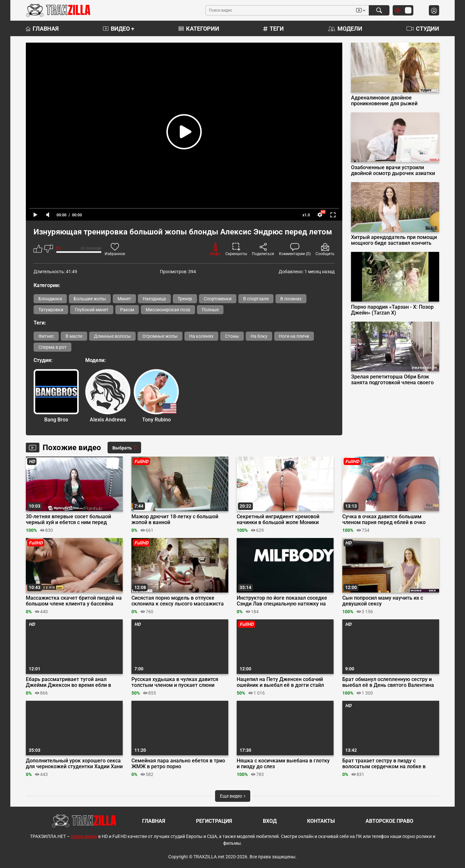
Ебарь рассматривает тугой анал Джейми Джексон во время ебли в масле (68, 682)
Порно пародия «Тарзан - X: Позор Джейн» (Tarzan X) (392, 310)
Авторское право (389, 821)
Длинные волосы (112, 336)
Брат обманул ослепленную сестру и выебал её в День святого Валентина (388, 682)
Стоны (232, 336)
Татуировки (51, 310)
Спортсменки (218, 299)
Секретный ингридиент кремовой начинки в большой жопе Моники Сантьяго (278, 520)
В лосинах (291, 299)
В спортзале (256, 299)
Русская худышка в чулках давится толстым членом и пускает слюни (175, 682)
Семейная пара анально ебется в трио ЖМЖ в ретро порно (178, 764)
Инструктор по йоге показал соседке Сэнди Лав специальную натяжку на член (282, 601)
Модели (345, 29)
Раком (127, 310)
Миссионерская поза (168, 310)
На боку (259, 336)
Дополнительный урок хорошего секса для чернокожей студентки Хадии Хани (74, 764)
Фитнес (46, 336)
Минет (124, 299)
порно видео (84, 836)
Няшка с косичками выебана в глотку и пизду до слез (283, 764)
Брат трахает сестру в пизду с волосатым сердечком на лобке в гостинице (384, 764)
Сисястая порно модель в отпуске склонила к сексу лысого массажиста (178, 601)
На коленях (201, 336)
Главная (42, 29)
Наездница (154, 299)
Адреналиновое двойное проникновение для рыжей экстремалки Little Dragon (384, 101)
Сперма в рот (52, 347)
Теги (274, 29)
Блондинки (50, 299)
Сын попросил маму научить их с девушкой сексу (383, 601)
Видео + (119, 29)
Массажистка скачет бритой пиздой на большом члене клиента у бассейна (74, 601)
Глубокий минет (92, 310)
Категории (199, 29)
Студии (423, 29)
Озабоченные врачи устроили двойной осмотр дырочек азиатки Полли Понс (393, 170)
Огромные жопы (160, 336)
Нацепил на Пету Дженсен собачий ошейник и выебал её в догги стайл (280, 682)
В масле (74, 336)
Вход (270, 821)
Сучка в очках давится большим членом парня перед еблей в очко (384, 520)
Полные (210, 310)
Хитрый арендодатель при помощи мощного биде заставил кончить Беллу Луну (394, 240)
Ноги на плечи (294, 336)
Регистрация (214, 821)
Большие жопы (90, 299)
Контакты (321, 821)
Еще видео (233, 796)
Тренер (185, 299)
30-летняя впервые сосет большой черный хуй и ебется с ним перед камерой (68, 520)
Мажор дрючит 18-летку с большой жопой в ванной (175, 520)
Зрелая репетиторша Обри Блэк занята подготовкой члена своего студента (392, 380)
